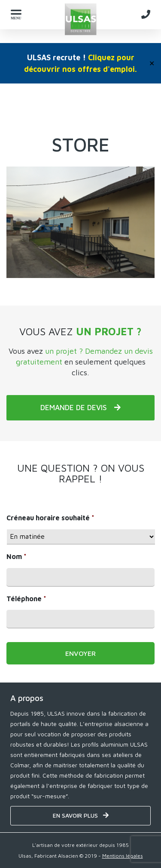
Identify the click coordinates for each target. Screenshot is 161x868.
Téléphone (26, 599)
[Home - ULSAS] (80, 19)
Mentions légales (123, 856)
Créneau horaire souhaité (50, 518)
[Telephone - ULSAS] (146, 14)
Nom (17, 556)
